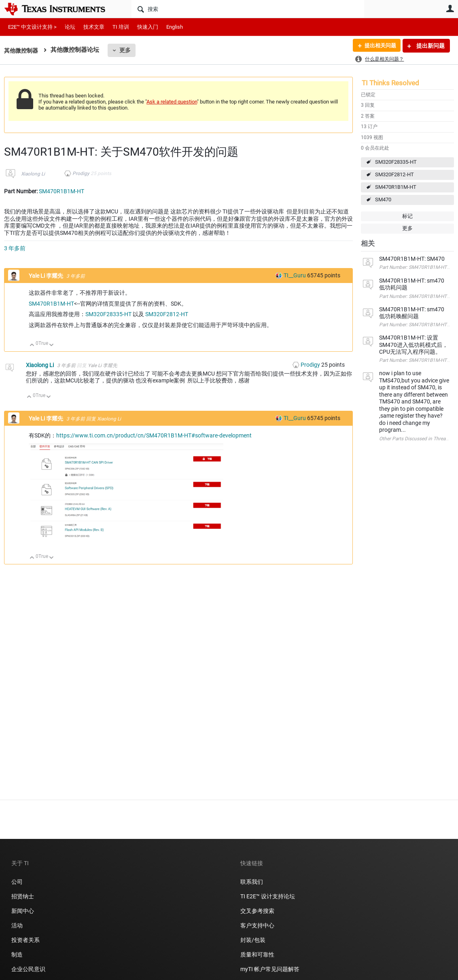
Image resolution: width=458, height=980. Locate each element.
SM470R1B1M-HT (396, 187)
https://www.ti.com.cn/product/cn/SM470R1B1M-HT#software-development (154, 435)
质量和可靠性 (258, 955)
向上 (32, 345)
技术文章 (94, 27)
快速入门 (148, 27)
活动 (17, 925)
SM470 (383, 200)
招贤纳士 (23, 896)
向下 (52, 345)
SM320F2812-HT (394, 174)
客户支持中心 (257, 925)
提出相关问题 (378, 46)
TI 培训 (121, 27)
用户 (450, 8)
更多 (127, 50)
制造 (17, 955)
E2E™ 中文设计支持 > (32, 27)
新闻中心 (23, 911)
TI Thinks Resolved (390, 83)
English (175, 27)
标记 (407, 216)
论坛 (70, 27)
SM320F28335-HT (396, 162)
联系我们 (252, 882)
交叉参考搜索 (257, 911)
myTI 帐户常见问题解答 (270, 969)
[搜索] (248, 9)
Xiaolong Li (33, 174)
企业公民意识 (28, 969)
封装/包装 (253, 940)
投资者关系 (25, 940)
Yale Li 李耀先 (47, 276)
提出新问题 (430, 46)
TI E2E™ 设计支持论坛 (268, 896)
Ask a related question (172, 102)
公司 (17, 882)
